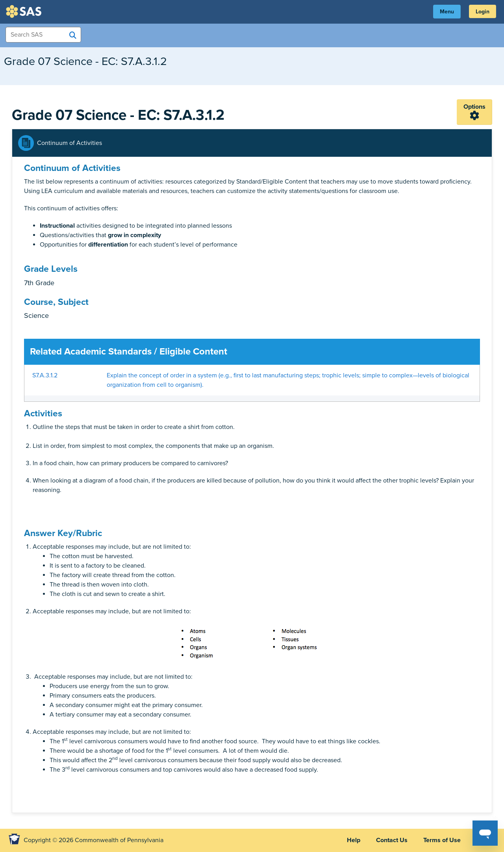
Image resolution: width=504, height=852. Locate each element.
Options (474, 107)
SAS (25, 11)
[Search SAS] (73, 35)
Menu (447, 12)
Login (483, 12)
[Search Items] (43, 35)
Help (354, 840)
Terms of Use (442, 840)
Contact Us (392, 840)
